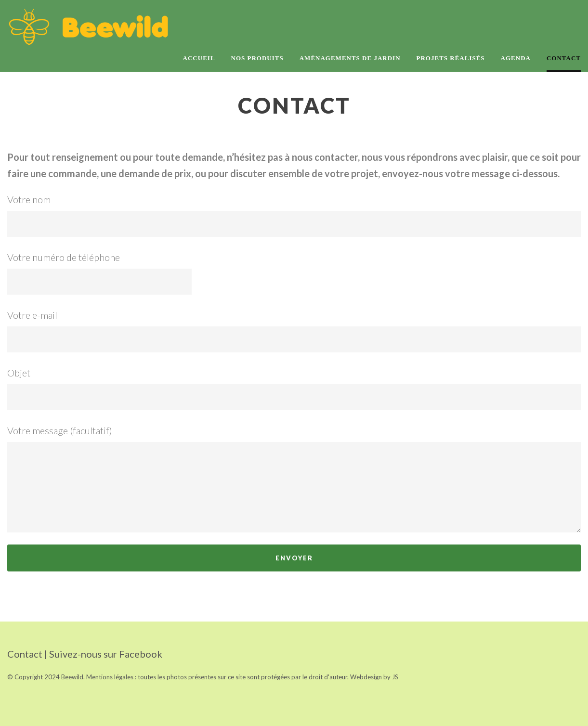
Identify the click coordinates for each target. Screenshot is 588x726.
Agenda (516, 58)
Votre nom (294, 215)
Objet (294, 389)
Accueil (199, 58)
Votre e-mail (294, 331)
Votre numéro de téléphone (294, 273)
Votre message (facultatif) (294, 479)
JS (395, 677)
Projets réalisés (451, 58)
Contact (564, 58)
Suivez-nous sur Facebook (106, 654)
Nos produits (257, 58)
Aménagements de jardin (350, 58)
